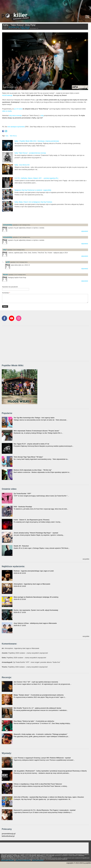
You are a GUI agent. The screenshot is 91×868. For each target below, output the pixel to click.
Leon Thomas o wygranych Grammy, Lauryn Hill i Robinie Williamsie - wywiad (42, 758)
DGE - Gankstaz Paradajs (23, 507)
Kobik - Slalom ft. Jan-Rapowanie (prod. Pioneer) (31, 520)
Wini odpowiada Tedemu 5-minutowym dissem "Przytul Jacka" (36, 431)
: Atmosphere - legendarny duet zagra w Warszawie (20, 648)
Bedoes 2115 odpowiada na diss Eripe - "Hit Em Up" (33, 470)
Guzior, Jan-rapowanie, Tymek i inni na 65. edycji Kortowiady (36, 610)
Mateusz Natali (25, 28)
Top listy (22, 27)
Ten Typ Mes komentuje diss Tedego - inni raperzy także (34, 418)
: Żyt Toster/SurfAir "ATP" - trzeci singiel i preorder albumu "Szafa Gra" (31, 662)
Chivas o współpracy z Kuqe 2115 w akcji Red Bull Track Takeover (38, 784)
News (18, 27)
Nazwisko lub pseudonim (10, 287)
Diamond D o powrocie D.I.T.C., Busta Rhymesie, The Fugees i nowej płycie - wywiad (45, 810)
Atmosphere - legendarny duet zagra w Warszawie (32, 584)
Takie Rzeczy (13, 136)
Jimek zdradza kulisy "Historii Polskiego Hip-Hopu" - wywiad (36, 533)
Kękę (7, 136)
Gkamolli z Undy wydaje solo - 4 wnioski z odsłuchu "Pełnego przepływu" (41, 734)
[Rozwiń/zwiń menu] (87, 17)
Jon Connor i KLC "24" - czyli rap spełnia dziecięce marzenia (36, 682)
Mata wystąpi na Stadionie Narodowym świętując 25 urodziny (36, 597)
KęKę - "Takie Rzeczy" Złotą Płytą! (19, 25)
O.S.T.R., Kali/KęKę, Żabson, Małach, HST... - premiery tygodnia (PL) (36, 178)
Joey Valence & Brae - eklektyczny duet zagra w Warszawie (35, 623)
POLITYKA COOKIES (38, 860)
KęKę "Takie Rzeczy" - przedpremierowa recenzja (30, 153)
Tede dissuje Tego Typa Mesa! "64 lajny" (28, 457)
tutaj (42, 116)
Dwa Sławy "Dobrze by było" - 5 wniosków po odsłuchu (34, 721)
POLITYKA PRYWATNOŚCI (23, 860)
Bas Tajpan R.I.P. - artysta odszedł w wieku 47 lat (31, 444)
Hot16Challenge (7, 95)
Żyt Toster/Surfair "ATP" (22, 494)
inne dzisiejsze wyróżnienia (16, 127)
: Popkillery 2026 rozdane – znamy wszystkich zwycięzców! (25, 653)
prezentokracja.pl (9, 834)
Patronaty (27, 27)
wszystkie (86, 559)
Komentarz (6, 293)
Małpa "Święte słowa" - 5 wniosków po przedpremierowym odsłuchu (39, 695)
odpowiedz (85, 231)
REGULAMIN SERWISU (8, 860)
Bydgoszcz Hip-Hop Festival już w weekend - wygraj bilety (33, 190)
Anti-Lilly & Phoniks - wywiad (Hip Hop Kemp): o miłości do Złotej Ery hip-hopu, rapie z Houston (49, 797)
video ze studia (7, 111)
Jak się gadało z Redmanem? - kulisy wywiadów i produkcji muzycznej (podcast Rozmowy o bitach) (50, 771)
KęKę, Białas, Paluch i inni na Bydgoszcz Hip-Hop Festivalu (33, 202)
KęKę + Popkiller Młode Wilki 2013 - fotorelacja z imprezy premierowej (37, 141)
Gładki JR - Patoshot (21, 546)
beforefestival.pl (8, 836)
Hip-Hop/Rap (12, 27)
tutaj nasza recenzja (15, 116)
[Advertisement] (45, 5)
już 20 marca (18, 109)
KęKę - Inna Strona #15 (22, 165)
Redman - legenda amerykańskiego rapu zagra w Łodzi (34, 571)
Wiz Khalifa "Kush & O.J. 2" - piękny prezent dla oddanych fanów (37, 708)
